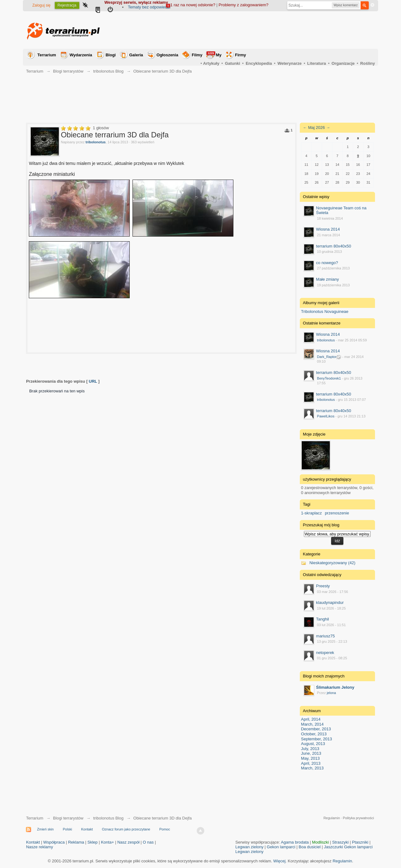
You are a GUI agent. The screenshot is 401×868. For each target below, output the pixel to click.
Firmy (240, 55)
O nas (148, 842)
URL (93, 381)
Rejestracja (67, 5)
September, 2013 (317, 739)
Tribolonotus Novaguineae (325, 311)
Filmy (197, 55)
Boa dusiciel (310, 847)
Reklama (76, 842)
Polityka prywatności (358, 818)
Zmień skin (45, 829)
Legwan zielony (249, 847)
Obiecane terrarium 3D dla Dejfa (163, 818)
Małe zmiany (328, 279)
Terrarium (47, 55)
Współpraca (54, 842)
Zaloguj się (41, 5)
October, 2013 (314, 734)
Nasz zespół (128, 842)
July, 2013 (310, 749)
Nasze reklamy (39, 847)
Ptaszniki (360, 842)
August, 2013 (313, 744)
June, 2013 (311, 753)
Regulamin (332, 818)
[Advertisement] (261, 30)
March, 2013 (312, 768)
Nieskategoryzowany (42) (333, 563)
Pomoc (164, 829)
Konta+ (107, 842)
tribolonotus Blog (108, 818)
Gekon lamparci (281, 847)
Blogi (111, 55)
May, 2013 (310, 758)
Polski (68, 829)
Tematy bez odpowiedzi (149, 7)
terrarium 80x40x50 (334, 246)
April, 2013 (311, 763)
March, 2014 (312, 724)
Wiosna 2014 (328, 229)
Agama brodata (295, 842)
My (214, 54)
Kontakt (87, 829)
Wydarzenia (81, 55)
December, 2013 (316, 729)
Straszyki (340, 842)
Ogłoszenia (167, 55)
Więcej (279, 861)
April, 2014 (311, 719)
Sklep (93, 842)
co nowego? (327, 263)
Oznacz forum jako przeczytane (126, 829)
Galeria (136, 55)
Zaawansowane (372, 5)
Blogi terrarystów (68, 818)
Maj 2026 (316, 128)
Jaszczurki (333, 847)
